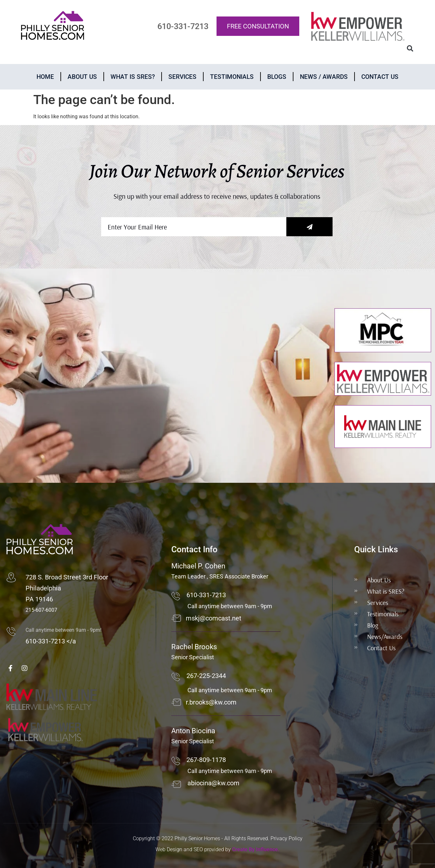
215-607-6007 (41, 610)
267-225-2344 (206, 676)
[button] (410, 49)
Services (182, 77)
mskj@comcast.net (214, 618)
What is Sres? (133, 77)
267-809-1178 (206, 760)
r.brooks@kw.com (211, 702)
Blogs (277, 77)
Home (45, 77)
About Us (82, 77)
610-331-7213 (206, 595)
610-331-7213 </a (51, 641)
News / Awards (324, 77)
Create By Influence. (256, 849)
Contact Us (380, 77)
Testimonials (232, 77)
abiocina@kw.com (213, 783)
